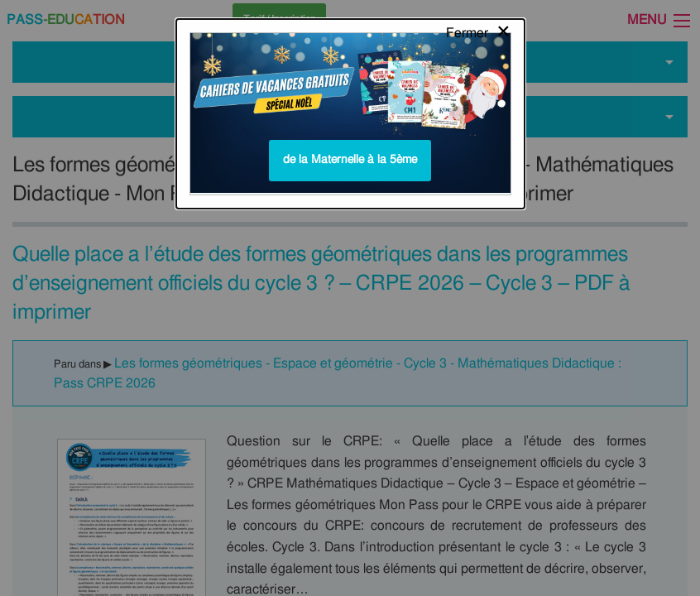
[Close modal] (479, 29)
